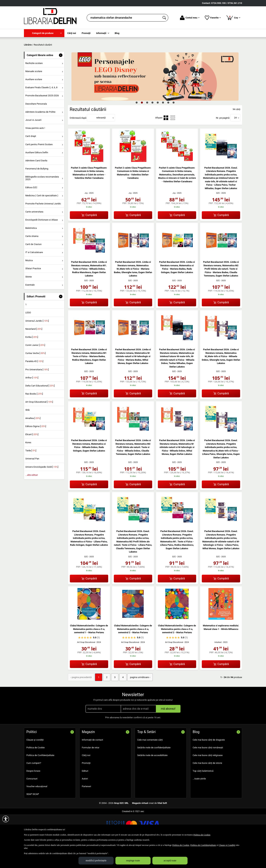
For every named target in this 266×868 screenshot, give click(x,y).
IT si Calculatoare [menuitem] (34, 278)
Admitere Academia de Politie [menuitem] (40, 137)
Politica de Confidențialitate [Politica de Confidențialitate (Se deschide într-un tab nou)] (203, 845)
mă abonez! (168, 734)
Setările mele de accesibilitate (152, 780)
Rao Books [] (34, 419)
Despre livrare (33, 796)
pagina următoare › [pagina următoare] (137, 703)
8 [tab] (173, 128)
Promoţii (86, 788)
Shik (28, 435)
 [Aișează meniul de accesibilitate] (6, 819)
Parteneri (86, 811)
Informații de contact (92, 765)
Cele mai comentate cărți (150, 765)
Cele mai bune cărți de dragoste (209, 765)
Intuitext (218, 668)
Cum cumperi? (34, 788)
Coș (233, 18)
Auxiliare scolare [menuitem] (34, 105)
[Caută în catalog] (164, 18)
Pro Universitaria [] (37, 395)
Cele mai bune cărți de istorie (207, 788)
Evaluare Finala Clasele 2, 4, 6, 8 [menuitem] (41, 113)
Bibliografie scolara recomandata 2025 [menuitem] (42, 203)
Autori (85, 804)
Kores (28, 468)
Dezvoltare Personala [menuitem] (36, 129)
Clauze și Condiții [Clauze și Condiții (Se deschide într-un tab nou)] (227, 845)
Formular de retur (91, 773)
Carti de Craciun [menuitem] (33, 270)
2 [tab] (142, 128)
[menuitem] (44, 33)
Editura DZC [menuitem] (31, 213)
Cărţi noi (86, 780)
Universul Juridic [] (37, 346)
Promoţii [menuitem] (86, 33)
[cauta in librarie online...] (124, 18)
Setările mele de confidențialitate (154, 773)
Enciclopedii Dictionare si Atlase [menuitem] (42, 245)
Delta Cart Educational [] (40, 411)
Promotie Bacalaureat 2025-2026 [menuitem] (42, 121)
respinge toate (133, 861)
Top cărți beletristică (203, 796)
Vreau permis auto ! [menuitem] (35, 154)
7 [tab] (168, 128)
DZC (218, 219)
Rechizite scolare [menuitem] (34, 88)
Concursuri (32, 804)
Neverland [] (34, 354)
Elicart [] (32, 460)
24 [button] (235, 143)
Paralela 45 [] (34, 387)
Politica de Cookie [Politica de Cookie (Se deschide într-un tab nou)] (202, 835)
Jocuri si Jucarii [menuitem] (33, 145)
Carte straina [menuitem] (32, 261)
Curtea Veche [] (35, 379)
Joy (86, 219)
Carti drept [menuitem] (31, 162)
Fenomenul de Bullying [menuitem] (37, 194)
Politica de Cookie (36, 773)
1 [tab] (137, 128)
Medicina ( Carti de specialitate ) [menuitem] (42, 221)
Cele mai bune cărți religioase (208, 780)
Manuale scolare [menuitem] (34, 97)
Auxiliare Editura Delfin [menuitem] (37, 178)
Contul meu (190, 18)
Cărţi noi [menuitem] (72, 33)
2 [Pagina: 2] (105, 703)
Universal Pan (32, 484)
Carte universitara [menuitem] (34, 237)
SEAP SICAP (33, 819)
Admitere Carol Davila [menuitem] (36, 186)
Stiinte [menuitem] (29, 302)
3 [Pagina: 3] (113, 703)
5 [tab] (158, 128)
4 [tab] (152, 128)
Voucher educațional (37, 811)
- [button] (61, 80)
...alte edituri (32, 500)
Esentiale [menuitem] (30, 310)
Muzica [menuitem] (29, 286)
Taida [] (31, 476)
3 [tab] (147, 128)
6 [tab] (163, 128)
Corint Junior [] (35, 370)
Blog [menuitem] (117, 33)
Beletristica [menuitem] (31, 253)
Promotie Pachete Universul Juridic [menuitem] (43, 229)
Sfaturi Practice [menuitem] (33, 294)
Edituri (85, 796)
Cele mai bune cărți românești (208, 773)
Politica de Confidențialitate (40, 780)
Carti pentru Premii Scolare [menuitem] (39, 170)
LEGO (28, 338)
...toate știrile (199, 804)
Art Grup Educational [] (39, 427)
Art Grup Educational (86, 668)
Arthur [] (32, 403)
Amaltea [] (33, 443)
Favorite (213, 18)
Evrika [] (32, 362)
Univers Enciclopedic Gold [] (42, 492)
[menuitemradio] (166, 143)
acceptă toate (170, 861)
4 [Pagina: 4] (120, 703)
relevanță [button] (101, 143)
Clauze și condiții (35, 765)
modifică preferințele (96, 861)
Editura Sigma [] (36, 452)
